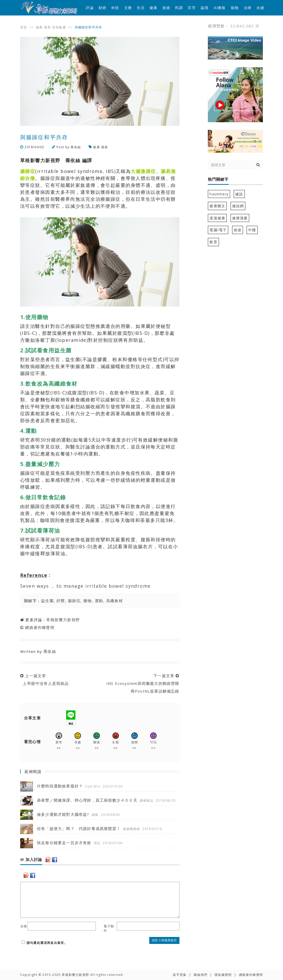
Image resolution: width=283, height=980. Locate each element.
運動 (99, 601)
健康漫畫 (240, 218)
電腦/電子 (218, 230)
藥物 (88, 601)
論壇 (205, 8)
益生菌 (47, 601)
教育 (213, 242)
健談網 (238, 206)
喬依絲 (76, 147)
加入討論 (31, 860)
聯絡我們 (201, 975)
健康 (153, 8)
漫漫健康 (217, 218)
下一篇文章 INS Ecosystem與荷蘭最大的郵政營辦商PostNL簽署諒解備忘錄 (142, 683)
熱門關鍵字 (218, 179)
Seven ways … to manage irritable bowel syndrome (85, 586)
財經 (103, 8)
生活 (141, 8)
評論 (90, 8)
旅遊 (166, 8)
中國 (252, 230)
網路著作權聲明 (40, 627)
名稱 (23, 926)
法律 (248, 8)
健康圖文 (217, 206)
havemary (219, 194)
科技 (115, 8)
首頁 (23, 27)
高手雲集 (180, 975)
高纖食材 (115, 601)
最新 (48, 27)
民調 (179, 8)
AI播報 (220, 8)
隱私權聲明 (223, 975)
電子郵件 (109, 928)
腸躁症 (74, 601)
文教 (128, 8)
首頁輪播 (59, 27)
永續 (260, 8)
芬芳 (192, 8)
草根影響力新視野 (63, 620)
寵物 (235, 8)
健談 (239, 194)
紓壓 (61, 601)
